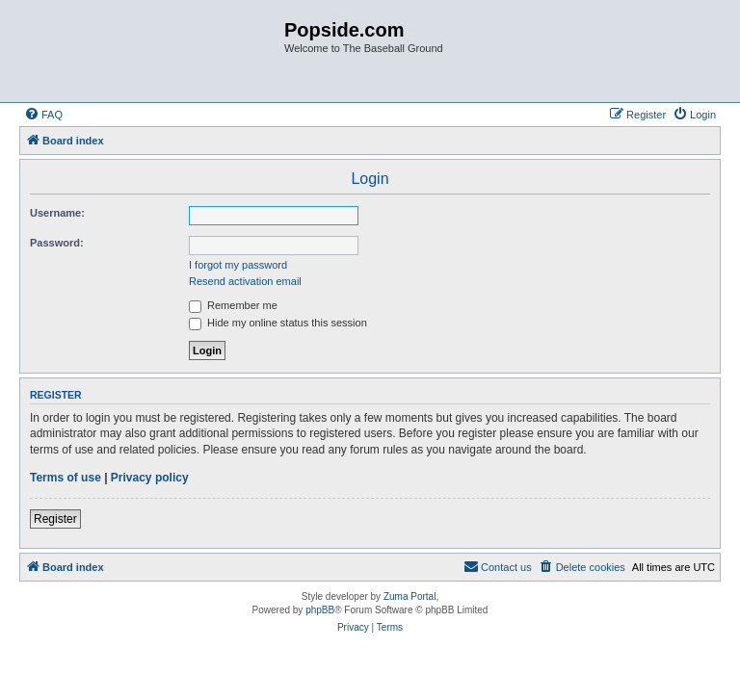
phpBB (320, 610)
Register (55, 519)
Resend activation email (245, 281)
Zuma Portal (410, 596)
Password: (57, 243)
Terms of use (66, 478)
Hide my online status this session (278, 323)
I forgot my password (238, 265)
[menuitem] (43, 115)
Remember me (233, 305)
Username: (57, 213)
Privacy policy (150, 478)
